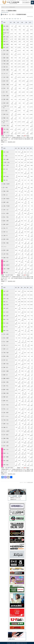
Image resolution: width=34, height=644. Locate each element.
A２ (5, 19)
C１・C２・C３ (15, 19)
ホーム (3, 7)
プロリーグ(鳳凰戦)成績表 (28, 483)
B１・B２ (9, 19)
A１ (2, 19)
